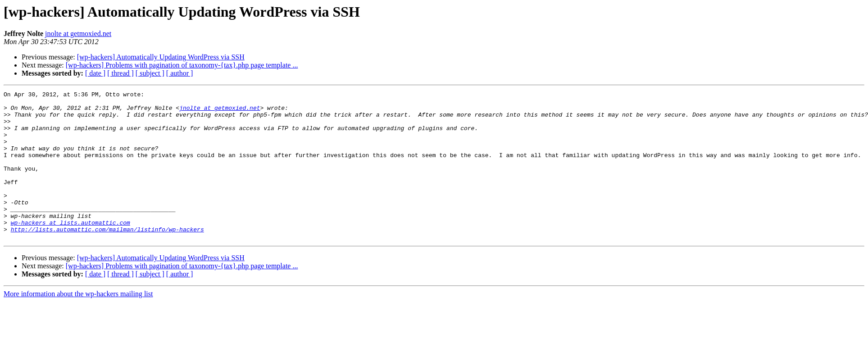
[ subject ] (150, 73)
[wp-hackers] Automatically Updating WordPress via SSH (161, 57)
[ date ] (95, 73)
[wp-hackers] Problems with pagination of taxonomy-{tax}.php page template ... (182, 65)
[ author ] (180, 73)
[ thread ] (120, 73)
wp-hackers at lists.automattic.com (70, 249)
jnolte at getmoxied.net (78, 34)
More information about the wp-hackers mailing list (78, 323)
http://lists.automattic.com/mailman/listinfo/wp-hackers (107, 258)
